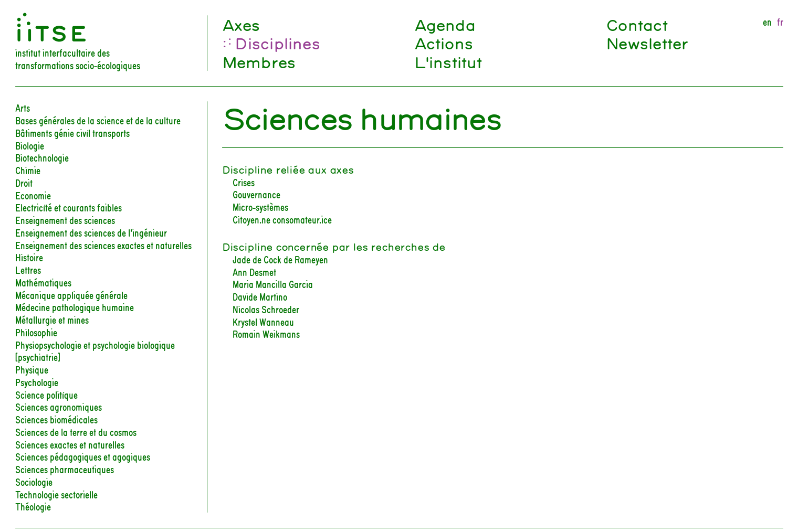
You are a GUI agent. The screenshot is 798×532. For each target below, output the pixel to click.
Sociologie (34, 481)
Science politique (46, 394)
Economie (33, 195)
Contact (637, 25)
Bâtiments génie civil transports (72, 132)
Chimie (28, 169)
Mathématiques (43, 282)
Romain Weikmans (266, 333)
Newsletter (647, 43)
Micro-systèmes (260, 206)
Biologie (30, 145)
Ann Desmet (254, 271)
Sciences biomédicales (56, 419)
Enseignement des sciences (65, 219)
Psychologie (37, 381)
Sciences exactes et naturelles (70, 444)
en (767, 22)
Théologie (33, 506)
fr (780, 22)
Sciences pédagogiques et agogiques (83, 456)
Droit (24, 182)
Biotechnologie (42, 157)
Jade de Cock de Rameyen (280, 259)
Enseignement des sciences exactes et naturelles (103, 244)
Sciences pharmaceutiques (65, 469)
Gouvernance (256, 194)
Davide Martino (260, 296)
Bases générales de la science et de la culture (98, 120)
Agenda (445, 25)
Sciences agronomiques (59, 406)
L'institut (448, 62)
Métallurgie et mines (52, 319)
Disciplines (277, 43)
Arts (23, 107)
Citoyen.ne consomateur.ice (282, 219)
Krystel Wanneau (263, 321)
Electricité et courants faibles (69, 207)
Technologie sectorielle (56, 494)
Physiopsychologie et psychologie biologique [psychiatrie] (95, 350)
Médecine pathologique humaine (75, 306)
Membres (259, 62)
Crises (244, 182)
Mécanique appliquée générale (71, 294)
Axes (241, 25)
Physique (32, 369)
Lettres (28, 269)
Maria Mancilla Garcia (273, 283)
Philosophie (36, 332)
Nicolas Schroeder (266, 308)
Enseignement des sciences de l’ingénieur (91, 232)
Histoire (29, 257)
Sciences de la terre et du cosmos (76, 431)
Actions (444, 43)
